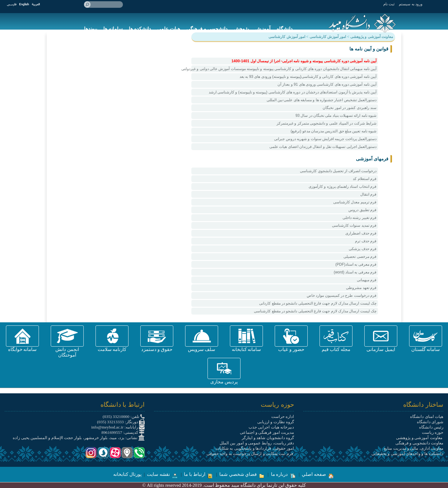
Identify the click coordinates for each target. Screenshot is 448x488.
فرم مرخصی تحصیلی (360, 257)
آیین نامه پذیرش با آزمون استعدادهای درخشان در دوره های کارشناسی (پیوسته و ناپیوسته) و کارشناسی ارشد (293, 92)
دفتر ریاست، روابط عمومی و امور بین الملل (257, 443)
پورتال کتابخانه (127, 474)
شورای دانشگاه (430, 422)
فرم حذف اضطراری (361, 233)
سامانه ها (113, 29)
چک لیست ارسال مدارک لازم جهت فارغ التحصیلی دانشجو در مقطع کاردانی (318, 303)
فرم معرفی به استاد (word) (355, 272)
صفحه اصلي (317, 474)
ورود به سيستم (411, 4)
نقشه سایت (162, 474)
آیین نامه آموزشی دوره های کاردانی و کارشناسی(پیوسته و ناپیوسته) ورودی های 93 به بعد (308, 77)
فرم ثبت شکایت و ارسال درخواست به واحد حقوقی (250, 454)
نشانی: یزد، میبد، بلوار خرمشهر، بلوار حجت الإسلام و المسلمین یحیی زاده (79, 438)
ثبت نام (389, 4)
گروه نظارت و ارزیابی (276, 422)
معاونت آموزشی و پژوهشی (420, 438)
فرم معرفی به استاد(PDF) (356, 264)
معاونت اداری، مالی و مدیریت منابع (414, 448)
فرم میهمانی (367, 280)
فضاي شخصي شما (242, 474)
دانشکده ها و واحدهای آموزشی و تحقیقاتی (407, 454)
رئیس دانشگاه (431, 427)
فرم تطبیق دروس (362, 210)
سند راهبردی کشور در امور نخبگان (350, 108)
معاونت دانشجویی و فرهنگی (419, 443)
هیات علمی (169, 29)
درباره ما (283, 474)
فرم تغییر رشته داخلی (359, 218)
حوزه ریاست (433, 432)
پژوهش (241, 29)
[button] (426, 336)
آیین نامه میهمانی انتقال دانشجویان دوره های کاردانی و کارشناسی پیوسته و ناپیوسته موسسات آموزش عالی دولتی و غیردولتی (284, 69)
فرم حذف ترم (366, 241)
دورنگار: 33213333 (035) (121, 422)
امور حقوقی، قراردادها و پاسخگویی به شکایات (255, 448)
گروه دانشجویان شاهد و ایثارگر (268, 438)
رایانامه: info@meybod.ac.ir (118, 427)
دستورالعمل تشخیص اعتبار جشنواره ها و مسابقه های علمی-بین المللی (322, 100)
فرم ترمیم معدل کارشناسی (355, 202)
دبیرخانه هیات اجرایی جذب (271, 427)
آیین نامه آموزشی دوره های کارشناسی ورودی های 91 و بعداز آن (327, 84)
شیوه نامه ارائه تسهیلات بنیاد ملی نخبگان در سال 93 (336, 116)
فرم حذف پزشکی (363, 249)
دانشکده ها (140, 29)
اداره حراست (283, 417)
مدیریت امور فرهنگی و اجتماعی (267, 432)
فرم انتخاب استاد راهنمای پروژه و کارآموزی (343, 187)
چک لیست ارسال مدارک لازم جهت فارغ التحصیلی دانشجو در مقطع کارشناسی (315, 311)
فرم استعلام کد (365, 179)
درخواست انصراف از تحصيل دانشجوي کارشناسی (338, 171)
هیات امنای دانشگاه (427, 417)
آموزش (263, 29)
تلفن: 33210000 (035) (124, 417)
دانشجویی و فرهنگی (207, 29)
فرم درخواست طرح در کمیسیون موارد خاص (342, 296)
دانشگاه (285, 29)
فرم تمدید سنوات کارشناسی (354, 225)
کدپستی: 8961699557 (123, 432)
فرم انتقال (368, 194)
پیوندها (91, 29)
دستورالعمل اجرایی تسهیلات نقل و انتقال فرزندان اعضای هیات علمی (323, 147)
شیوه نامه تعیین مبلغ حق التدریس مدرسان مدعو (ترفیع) (334, 131)
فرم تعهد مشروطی (361, 288)
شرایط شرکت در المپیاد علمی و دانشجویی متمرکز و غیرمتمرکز (327, 123)
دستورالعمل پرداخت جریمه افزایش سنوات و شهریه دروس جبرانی (325, 139)
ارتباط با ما (198, 474)
